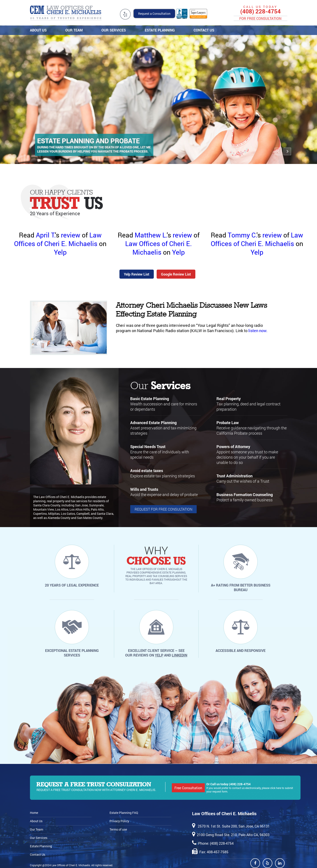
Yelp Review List (137, 274)
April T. (45, 235)
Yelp (60, 252)
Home (34, 813)
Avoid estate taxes (147, 471)
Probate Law (228, 423)
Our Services (113, 30)
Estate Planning (159, 30)
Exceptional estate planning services (72, 653)
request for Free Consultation (163, 509)
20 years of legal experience (72, 585)
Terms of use (118, 829)
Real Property (229, 399)
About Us (38, 30)
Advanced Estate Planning (153, 423)
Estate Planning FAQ (124, 813)
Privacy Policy (119, 821)
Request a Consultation (154, 14)
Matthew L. (151, 235)
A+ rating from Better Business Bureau (241, 587)
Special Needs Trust (148, 447)
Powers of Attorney (233, 447)
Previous (279, 154)
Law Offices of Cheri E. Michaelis (58, 239)
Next (288, 154)
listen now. (258, 331)
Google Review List (176, 274)
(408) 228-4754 (260, 11)
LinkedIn (180, 655)
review (71, 235)
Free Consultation (188, 788)
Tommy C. (242, 235)
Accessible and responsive (241, 650)
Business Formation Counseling (245, 495)
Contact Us (203, 30)
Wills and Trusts (144, 489)
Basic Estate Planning (150, 399)
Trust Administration (235, 476)
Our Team (73, 30)
